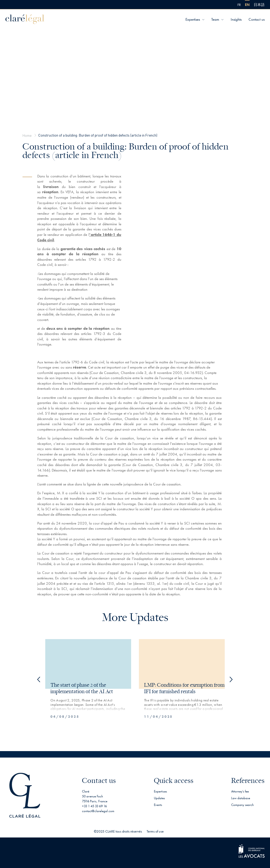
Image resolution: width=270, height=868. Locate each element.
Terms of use (155, 831)
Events (158, 805)
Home (27, 135)
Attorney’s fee (240, 791)
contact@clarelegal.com (98, 811)
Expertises (193, 19)
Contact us (257, 19)
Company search (242, 805)
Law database (241, 798)
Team (215, 19)
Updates (159, 798)
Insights (236, 19)
